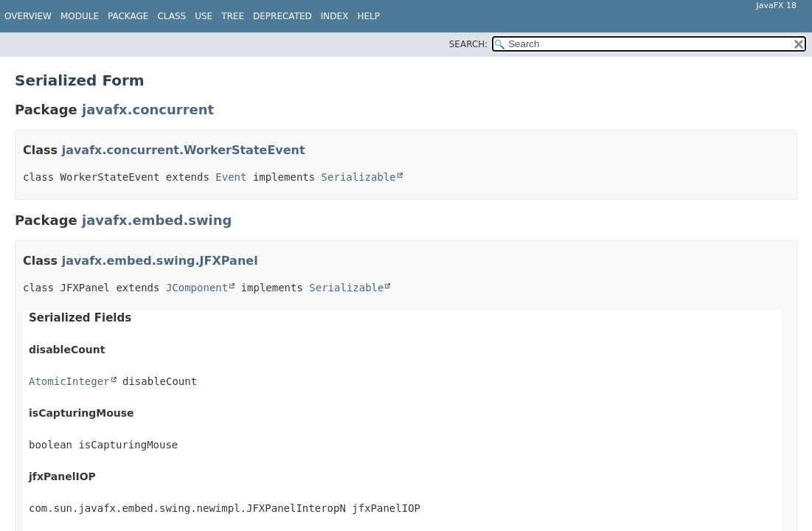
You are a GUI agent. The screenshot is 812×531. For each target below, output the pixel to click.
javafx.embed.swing (157, 220)
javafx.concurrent (148, 110)
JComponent (197, 288)
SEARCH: (469, 44)
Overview (28, 16)
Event (231, 177)
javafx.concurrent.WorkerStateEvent (184, 150)
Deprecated (282, 16)
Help (368, 16)
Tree (233, 16)
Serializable (359, 177)
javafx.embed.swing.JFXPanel (160, 261)
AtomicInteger (69, 381)
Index (335, 16)
